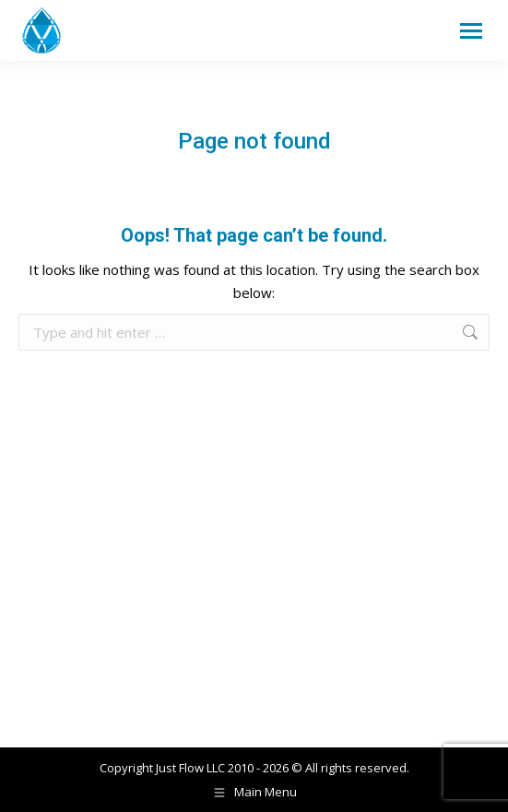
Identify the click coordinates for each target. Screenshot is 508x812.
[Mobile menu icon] (471, 31)
